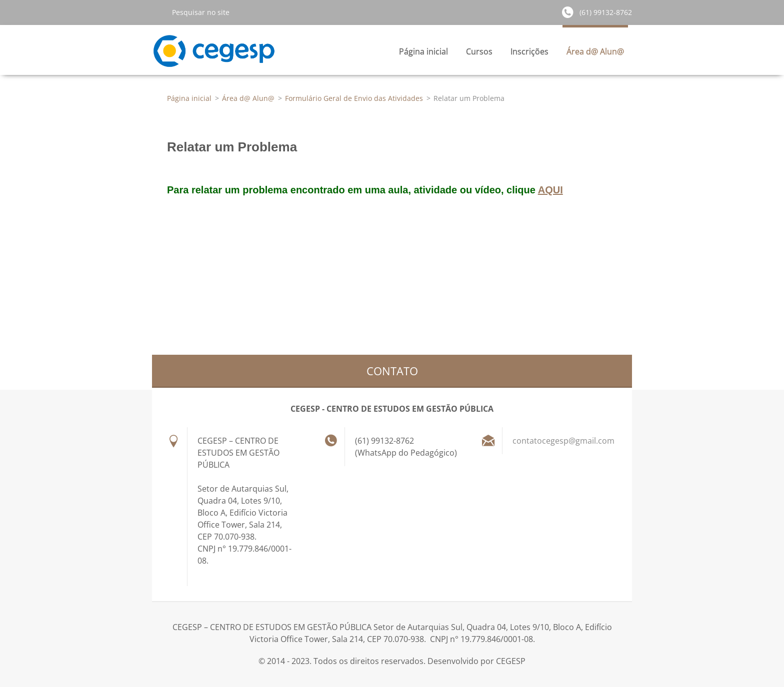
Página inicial (423, 51)
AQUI (550, 190)
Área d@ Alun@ (595, 54)
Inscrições (529, 54)
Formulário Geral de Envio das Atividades (354, 98)
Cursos (479, 54)
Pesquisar (158, 12)
